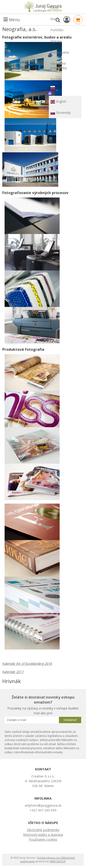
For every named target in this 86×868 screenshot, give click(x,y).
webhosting (28, 861)
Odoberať (70, 720)
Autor (55, 19)
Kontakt (56, 79)
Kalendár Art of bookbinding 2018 (27, 664)
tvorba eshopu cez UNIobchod (56, 858)
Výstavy (56, 41)
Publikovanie (60, 52)
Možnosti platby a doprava (43, 835)
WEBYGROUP (58, 861)
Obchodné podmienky (59, 66)
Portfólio (57, 30)
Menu (12, 20)
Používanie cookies (43, 839)
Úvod (54, 8)
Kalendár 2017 (13, 672)
